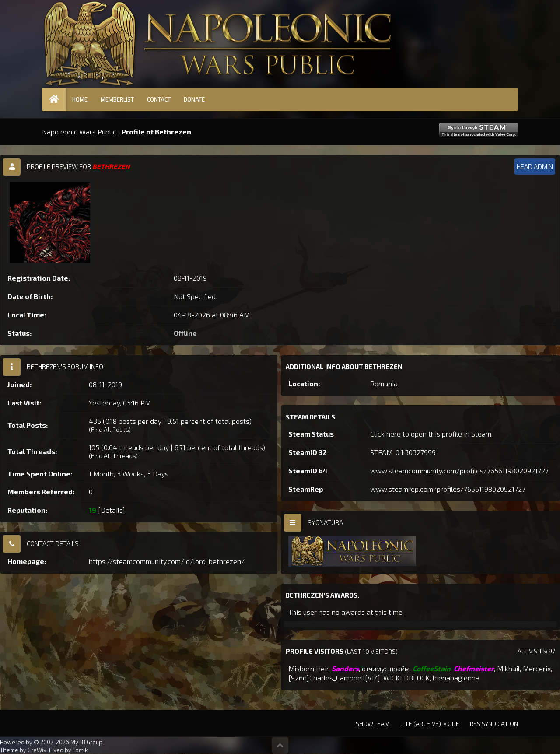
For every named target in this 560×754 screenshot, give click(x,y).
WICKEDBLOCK (406, 678)
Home (80, 99)
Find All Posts (110, 429)
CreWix (37, 750)
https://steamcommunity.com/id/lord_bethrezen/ (167, 561)
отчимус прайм (386, 668)
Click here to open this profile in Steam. (431, 434)
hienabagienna (456, 678)
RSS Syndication (494, 724)
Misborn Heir (308, 668)
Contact (159, 99)
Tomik (80, 750)
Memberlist (117, 99)
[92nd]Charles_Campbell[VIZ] (334, 678)
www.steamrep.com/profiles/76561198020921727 (448, 489)
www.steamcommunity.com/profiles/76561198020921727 (459, 470)
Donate (194, 99)
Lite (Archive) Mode (430, 724)
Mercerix (537, 668)
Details (112, 510)
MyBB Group (86, 742)
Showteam (373, 724)
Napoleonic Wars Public (79, 132)
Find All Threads (113, 456)
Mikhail (508, 668)
